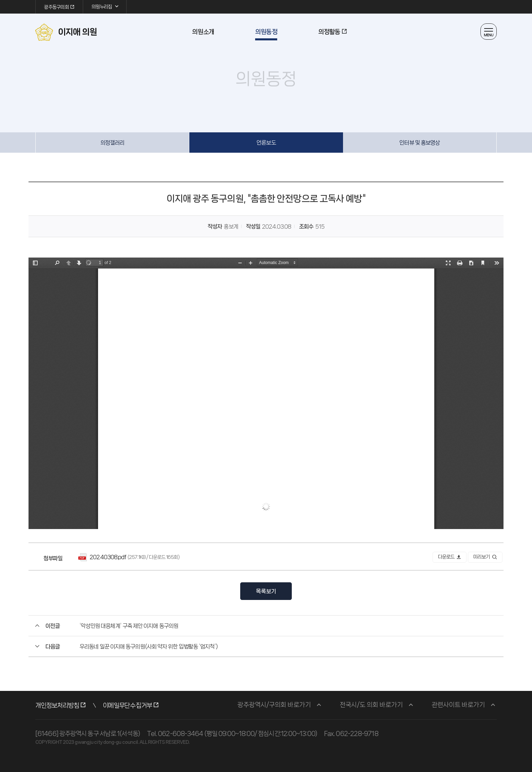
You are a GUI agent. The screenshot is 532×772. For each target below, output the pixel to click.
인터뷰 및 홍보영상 (420, 143)
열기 (489, 32)
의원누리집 (106, 6)
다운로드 (450, 557)
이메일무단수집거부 (127, 705)
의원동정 (266, 32)
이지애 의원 (66, 32)
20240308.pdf (108, 557)
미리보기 (485, 557)
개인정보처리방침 (57, 705)
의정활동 (329, 32)
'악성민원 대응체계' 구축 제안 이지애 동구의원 (129, 626)
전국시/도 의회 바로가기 (371, 705)
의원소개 (203, 32)
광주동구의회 (56, 7)
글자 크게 (248, 101)
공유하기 (272, 101)
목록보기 (266, 591)
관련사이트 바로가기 (458, 705)
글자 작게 (260, 101)
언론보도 (266, 143)
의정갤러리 (112, 143)
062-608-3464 (180, 734)
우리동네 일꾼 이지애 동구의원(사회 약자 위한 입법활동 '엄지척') (148, 646)
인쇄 (284, 101)
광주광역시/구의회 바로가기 (274, 705)
